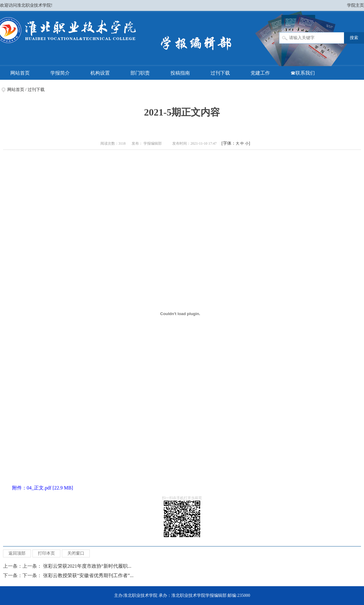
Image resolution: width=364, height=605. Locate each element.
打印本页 (46, 553)
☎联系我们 (303, 73)
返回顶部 (17, 553)
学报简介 (60, 73)
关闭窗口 (76, 553)
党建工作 (260, 73)
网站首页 (20, 73)
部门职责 (140, 73)
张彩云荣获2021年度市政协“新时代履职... (87, 566)
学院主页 (356, 5)
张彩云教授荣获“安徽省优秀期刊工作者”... (88, 575)
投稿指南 (180, 73)
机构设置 (100, 73)
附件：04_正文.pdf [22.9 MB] (43, 488)
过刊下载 (220, 73)
